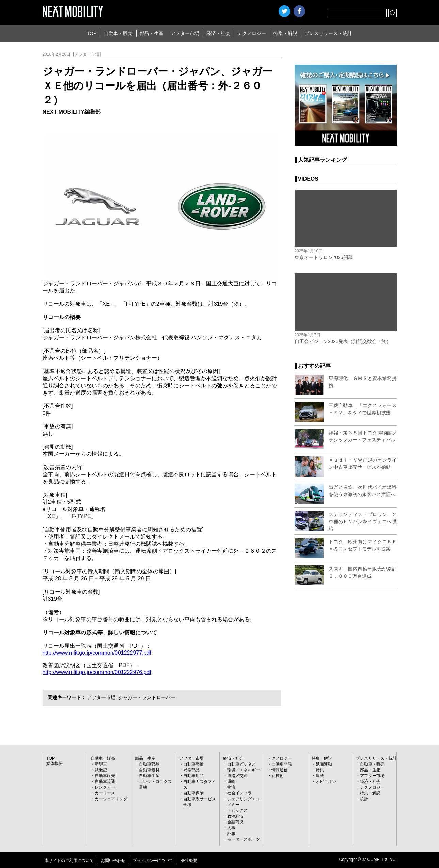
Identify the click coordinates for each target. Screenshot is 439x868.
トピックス (237, 810)
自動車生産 (149, 776)
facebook (299, 11)
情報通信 (280, 770)
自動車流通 (105, 782)
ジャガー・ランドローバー (147, 697)
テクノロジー (252, 33)
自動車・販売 (118, 33)
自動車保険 (193, 793)
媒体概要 (54, 763)
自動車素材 (149, 770)
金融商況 (235, 822)
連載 (320, 776)
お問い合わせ (113, 861)
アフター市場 (185, 33)
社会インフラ (239, 793)
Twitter (284, 11)
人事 (231, 828)
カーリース (105, 793)
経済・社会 (218, 33)
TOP (92, 33)
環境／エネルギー (244, 770)
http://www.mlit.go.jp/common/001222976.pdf (97, 672)
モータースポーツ (244, 839)
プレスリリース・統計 (328, 33)
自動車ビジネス (241, 764)
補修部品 (191, 770)
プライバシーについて (153, 861)
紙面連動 (324, 764)
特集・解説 (285, 33)
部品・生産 (152, 33)
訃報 (231, 834)
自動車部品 (149, 764)
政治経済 (235, 816)
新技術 (278, 776)
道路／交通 (237, 776)
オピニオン (326, 782)
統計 (364, 799)
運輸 (231, 782)
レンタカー (105, 787)
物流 (231, 787)
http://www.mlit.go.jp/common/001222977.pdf (97, 653)
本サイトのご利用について (69, 861)
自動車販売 (105, 776)
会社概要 (189, 861)
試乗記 (101, 770)
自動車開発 (282, 764)
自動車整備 (193, 764)
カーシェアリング (111, 799)
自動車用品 (193, 776)
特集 (320, 770)
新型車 (101, 764)
